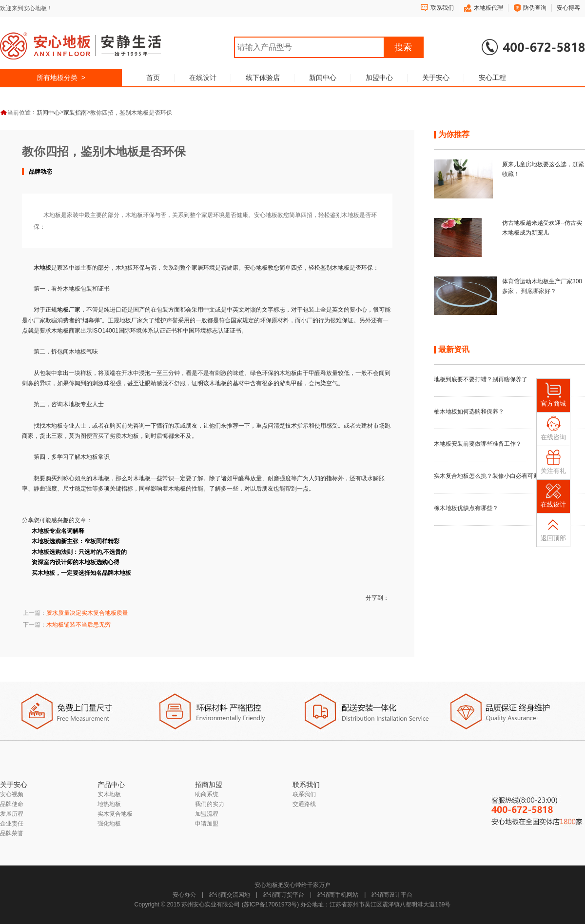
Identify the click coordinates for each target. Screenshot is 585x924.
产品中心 (111, 785)
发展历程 (12, 814)
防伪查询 (535, 8)
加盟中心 (379, 78)
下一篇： (67, 625)
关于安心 (436, 78)
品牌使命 (12, 804)
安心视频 (12, 794)
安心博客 (568, 8)
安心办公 (184, 895)
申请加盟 (207, 824)
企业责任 (12, 824)
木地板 (218, 383)
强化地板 (109, 824)
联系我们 (442, 8)
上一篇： (76, 613)
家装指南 (75, 113)
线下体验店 (263, 78)
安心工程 (492, 78)
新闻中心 (323, 78)
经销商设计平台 (392, 895)
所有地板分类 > (61, 78)
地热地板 (109, 804)
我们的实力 (210, 804)
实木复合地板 (115, 814)
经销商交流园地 (230, 895)
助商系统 (207, 794)
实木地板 (109, 794)
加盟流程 (207, 814)
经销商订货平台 (284, 895)
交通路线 (304, 804)
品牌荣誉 (12, 833)
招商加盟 (209, 785)
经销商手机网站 (338, 895)
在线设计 (203, 78)
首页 (153, 78)
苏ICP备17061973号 (270, 904)
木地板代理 (488, 8)
